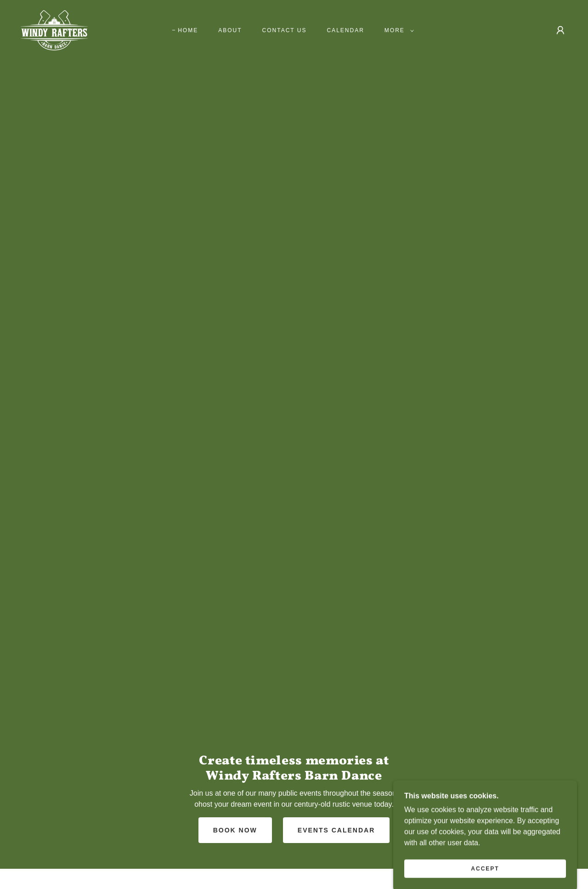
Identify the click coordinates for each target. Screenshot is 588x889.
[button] (397, 30)
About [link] (230, 30)
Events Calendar (336, 830)
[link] (54, 30)
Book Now (235, 830)
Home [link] (188, 30)
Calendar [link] (345, 30)
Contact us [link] (285, 30)
